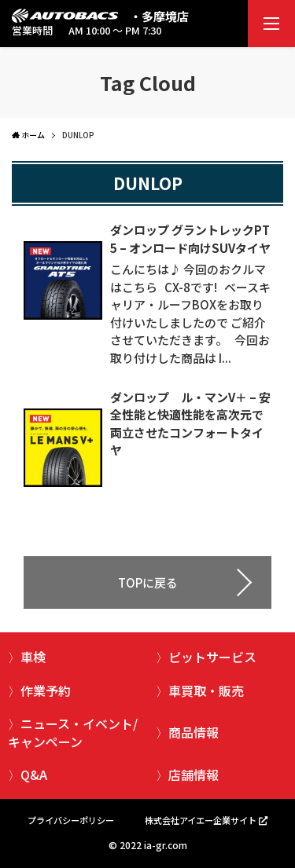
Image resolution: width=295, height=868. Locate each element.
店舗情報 (194, 775)
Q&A (34, 775)
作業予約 (46, 690)
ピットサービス (212, 657)
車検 (33, 657)
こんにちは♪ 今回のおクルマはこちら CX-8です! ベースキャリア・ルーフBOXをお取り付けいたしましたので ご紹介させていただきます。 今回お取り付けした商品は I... (190, 313)
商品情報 (194, 732)
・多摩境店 (159, 16)
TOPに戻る (148, 582)
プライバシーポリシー (71, 820)
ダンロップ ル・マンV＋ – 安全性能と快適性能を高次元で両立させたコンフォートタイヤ (190, 424)
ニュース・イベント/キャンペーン (73, 732)
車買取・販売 (206, 690)
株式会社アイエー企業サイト (201, 820)
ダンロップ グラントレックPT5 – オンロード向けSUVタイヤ (190, 239)
